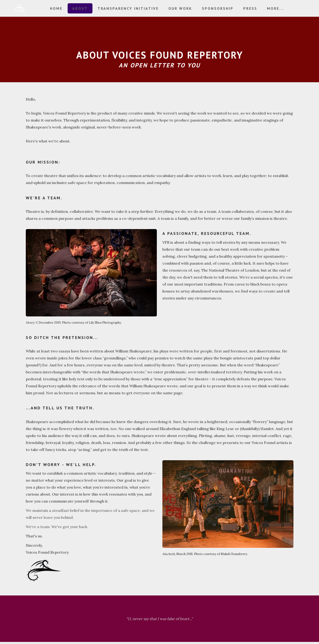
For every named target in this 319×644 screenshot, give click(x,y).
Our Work (180, 8)
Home (56, 8)
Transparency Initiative (128, 8)
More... (276, 8)
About (80, 8)
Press (250, 8)
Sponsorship (218, 8)
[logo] (19, 8)
